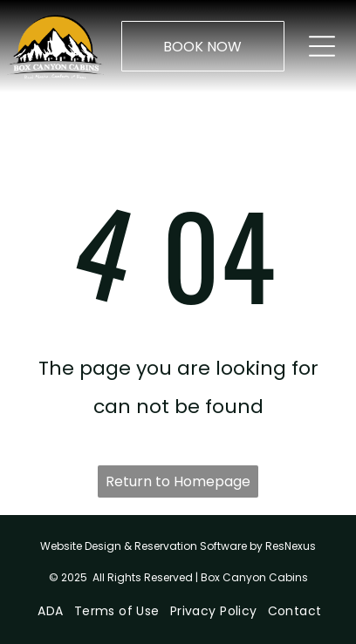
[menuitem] (48, 611)
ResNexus (291, 546)
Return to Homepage (178, 481)
